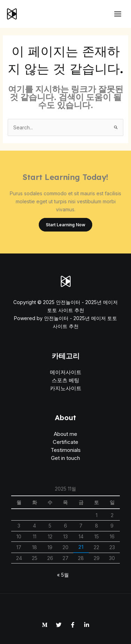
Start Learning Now (65, 225)
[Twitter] (59, 625)
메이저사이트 (66, 372)
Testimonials (66, 450)
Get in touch (65, 458)
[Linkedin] (87, 625)
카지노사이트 (66, 388)
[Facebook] (73, 625)
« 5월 (63, 575)
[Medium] (45, 625)
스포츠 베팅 (65, 380)
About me (65, 434)
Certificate (65, 442)
